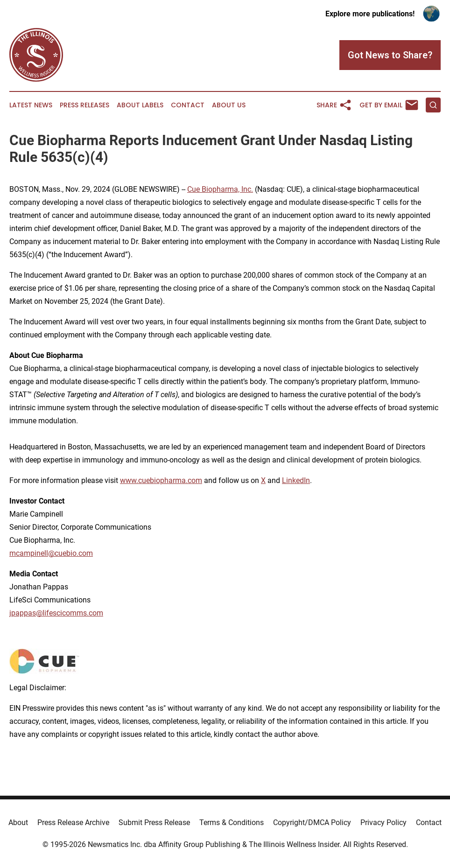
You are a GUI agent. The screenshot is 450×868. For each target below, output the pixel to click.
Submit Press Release (154, 822)
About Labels (140, 105)
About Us (229, 105)
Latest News (31, 105)
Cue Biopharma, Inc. (220, 189)
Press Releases (84, 105)
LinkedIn (296, 480)
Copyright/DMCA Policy (312, 822)
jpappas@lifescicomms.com (56, 613)
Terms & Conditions (232, 822)
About (18, 822)
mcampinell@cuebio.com (51, 553)
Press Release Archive (73, 822)
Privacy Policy (383, 822)
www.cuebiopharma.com (161, 480)
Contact (188, 105)
